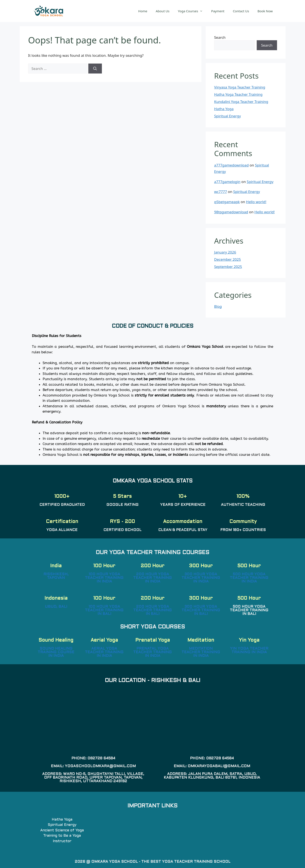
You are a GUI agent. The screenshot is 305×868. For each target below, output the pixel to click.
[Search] (95, 69)
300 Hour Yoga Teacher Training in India (201, 578)
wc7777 (220, 192)
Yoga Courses (192, 11)
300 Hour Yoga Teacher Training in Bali (201, 610)
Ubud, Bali (56, 607)
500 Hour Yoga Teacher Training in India (249, 578)
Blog (218, 306)
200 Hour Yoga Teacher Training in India (152, 578)
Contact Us (241, 11)
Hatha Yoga (224, 109)
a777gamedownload (231, 165)
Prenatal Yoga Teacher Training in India (152, 652)
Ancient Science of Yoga (62, 831)
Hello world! (256, 202)
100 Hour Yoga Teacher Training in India (104, 578)
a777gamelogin (227, 182)
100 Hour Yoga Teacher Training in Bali (104, 610)
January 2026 (225, 252)
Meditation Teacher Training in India (201, 652)
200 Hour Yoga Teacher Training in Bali (152, 610)
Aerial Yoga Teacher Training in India (104, 652)
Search (220, 37)
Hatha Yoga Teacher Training (238, 94)
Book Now (265, 11)
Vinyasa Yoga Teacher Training (240, 87)
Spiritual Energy (227, 116)
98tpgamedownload (231, 212)
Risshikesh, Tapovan (56, 576)
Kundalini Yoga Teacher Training (241, 102)
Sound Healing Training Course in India (56, 652)
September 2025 (228, 267)
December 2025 (227, 259)
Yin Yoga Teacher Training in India (249, 651)
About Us (163, 11)
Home (143, 11)
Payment (218, 11)
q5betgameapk (227, 202)
